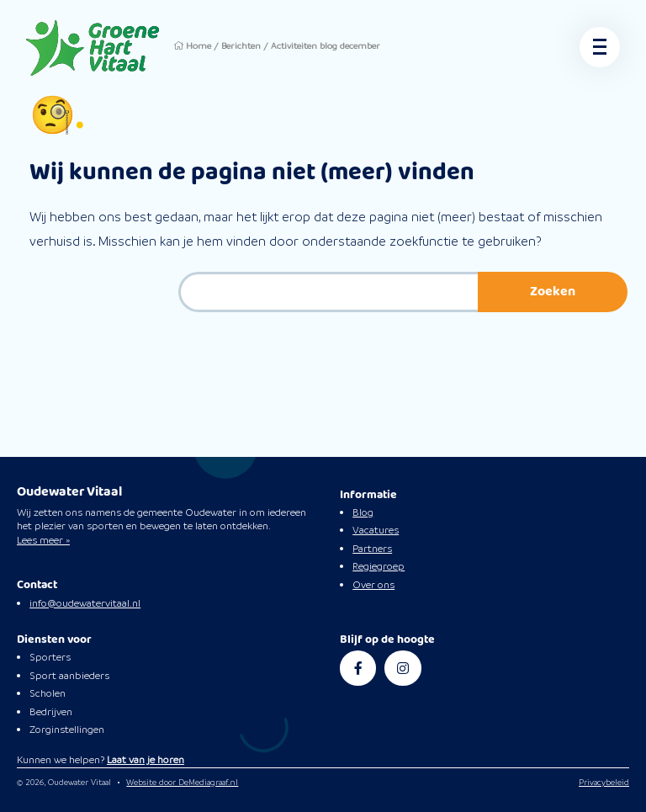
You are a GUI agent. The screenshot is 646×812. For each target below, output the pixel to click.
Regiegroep (379, 566)
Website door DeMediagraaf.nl (182, 782)
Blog (363, 512)
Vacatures (376, 530)
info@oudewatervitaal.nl (85, 603)
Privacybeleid (604, 782)
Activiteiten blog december (326, 45)
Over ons (373, 585)
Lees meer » (43, 540)
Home (199, 45)
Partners (372, 549)
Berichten (241, 45)
